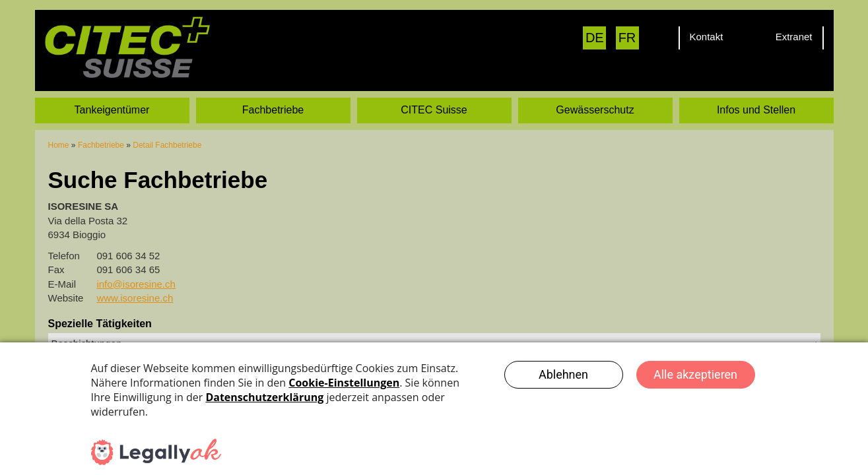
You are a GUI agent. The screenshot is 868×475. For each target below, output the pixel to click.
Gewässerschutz (595, 110)
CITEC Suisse (434, 110)
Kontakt (707, 37)
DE (595, 38)
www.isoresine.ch (135, 298)
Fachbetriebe (273, 110)
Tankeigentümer (112, 110)
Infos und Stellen (756, 110)
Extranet (794, 37)
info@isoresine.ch (136, 284)
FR (627, 38)
